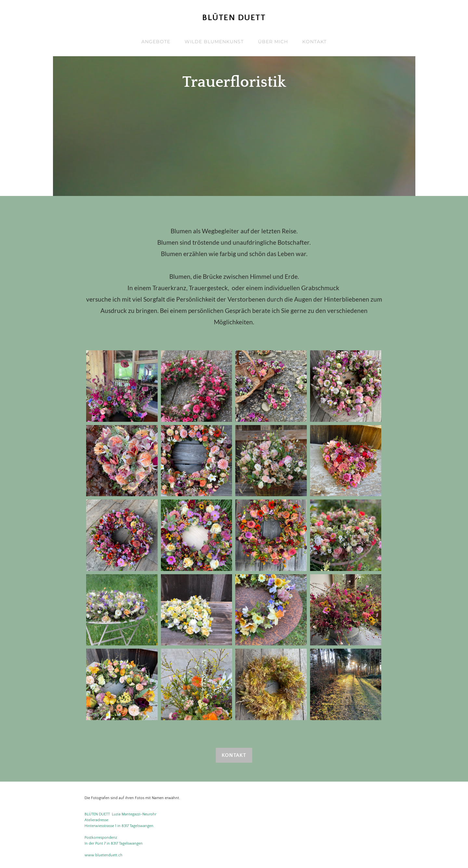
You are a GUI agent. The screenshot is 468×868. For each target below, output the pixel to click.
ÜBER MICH (273, 42)
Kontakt (314, 42)
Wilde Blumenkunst (214, 42)
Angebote (156, 42)
